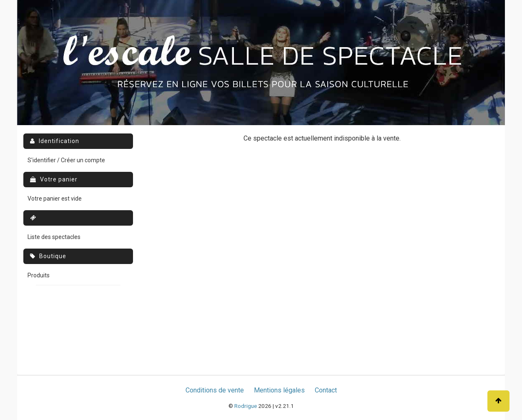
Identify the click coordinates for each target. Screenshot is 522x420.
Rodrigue (246, 406)
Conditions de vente (215, 390)
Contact (326, 390)
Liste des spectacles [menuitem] (54, 237)
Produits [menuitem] (39, 275)
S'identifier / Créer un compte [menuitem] (66, 160)
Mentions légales (279, 390)
